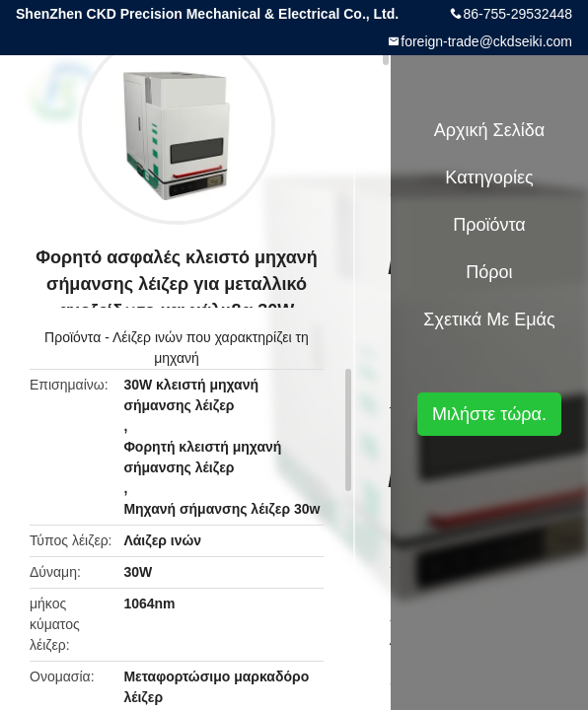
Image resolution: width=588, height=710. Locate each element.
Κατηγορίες (489, 177)
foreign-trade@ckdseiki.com (486, 41)
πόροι (489, 272)
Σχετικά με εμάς (489, 319)
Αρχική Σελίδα (489, 130)
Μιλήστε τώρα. (489, 414)
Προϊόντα (73, 337)
